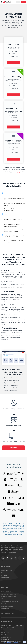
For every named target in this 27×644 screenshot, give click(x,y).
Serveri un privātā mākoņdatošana (10, 601)
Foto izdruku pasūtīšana (8, 611)
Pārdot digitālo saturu (7, 606)
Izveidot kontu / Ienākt (7, 570)
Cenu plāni (4, 573)
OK (25, 642)
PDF (11, 630)
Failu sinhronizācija (6, 592)
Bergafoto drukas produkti (8, 613)
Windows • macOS (9, 628)
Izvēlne (1, 2)
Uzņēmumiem (5, 578)
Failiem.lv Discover (6, 637)
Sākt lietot (14, 448)
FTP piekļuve (5, 635)
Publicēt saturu (5, 609)
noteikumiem (8, 643)
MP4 (15, 630)
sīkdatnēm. (15, 643)
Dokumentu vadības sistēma (9, 597)
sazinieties (18, 173)
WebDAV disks (5, 632)
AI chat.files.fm (5, 640)
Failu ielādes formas (6, 604)
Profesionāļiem (5, 575)
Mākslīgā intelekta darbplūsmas (10, 594)
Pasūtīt (14, 63)
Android (13, 625)
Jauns (24, 2)
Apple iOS (19, 625)
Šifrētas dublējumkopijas (8, 599)
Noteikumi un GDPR (7, 580)
